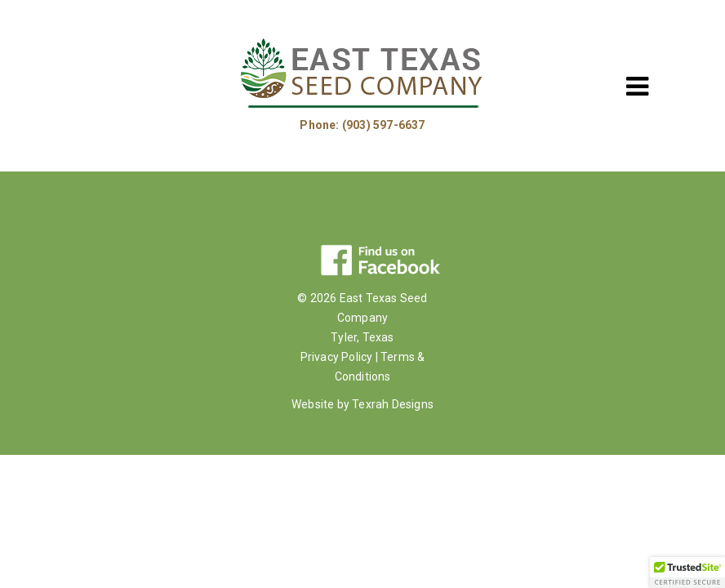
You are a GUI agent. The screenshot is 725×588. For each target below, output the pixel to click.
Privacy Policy (337, 357)
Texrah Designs (393, 404)
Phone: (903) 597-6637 (362, 125)
